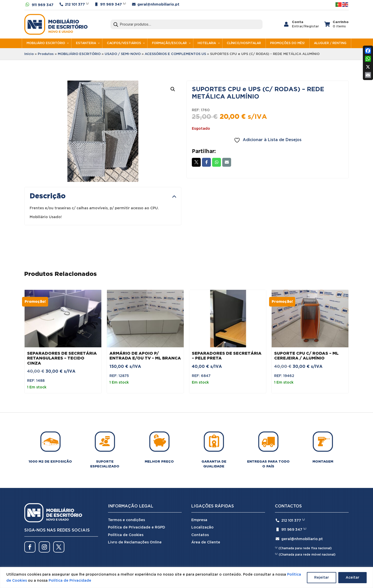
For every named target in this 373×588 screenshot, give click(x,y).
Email (227, 162)
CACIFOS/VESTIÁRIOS (124, 43)
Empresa (199, 520)
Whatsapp (217, 162)
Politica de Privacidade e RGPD (137, 527)
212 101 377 (75, 5)
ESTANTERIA (86, 43)
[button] (173, 89)
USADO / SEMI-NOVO (123, 54)
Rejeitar (322, 578)
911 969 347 (43, 5)
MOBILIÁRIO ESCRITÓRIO (46, 43)
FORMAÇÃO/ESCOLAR (169, 43)
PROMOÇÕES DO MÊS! (287, 43)
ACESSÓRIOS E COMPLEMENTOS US (175, 54)
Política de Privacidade (70, 581)
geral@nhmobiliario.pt (158, 5)
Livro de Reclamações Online (135, 542)
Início (29, 54)
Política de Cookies (126, 535)
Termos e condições (126, 520)
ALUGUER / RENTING (330, 43)
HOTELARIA (207, 43)
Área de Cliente (206, 542)
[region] (186, 577)
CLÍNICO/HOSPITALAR (244, 43)
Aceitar (352, 578)
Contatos (200, 535)
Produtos (46, 54)
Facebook (206, 162)
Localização (202, 527)
